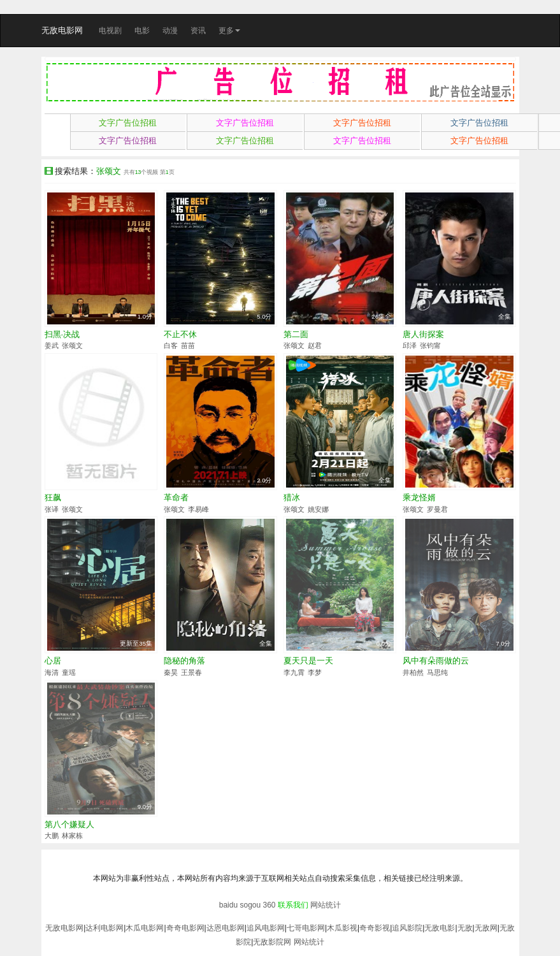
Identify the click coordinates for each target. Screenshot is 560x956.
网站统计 (326, 905)
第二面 (296, 334)
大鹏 (52, 836)
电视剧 (110, 31)
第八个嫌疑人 (69, 824)
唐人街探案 (423, 334)
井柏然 (413, 672)
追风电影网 (266, 928)
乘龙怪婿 (419, 497)
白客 (171, 345)
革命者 (176, 497)
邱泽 (410, 345)
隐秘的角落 (184, 661)
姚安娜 (318, 509)
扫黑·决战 (62, 334)
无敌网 (486, 928)
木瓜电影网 (145, 928)
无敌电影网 (62, 30)
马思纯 (437, 672)
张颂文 (72, 345)
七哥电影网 (306, 928)
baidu (228, 905)
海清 (52, 672)
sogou (250, 905)
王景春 (191, 672)
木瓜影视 (342, 928)
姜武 (52, 345)
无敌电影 (440, 928)
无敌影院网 (272, 942)
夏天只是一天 (308, 661)
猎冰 (292, 497)
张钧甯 (430, 345)
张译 (52, 509)
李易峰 (198, 509)
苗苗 (188, 345)
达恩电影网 (226, 928)
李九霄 (294, 672)
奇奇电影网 (185, 928)
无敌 (465, 928)
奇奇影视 (375, 928)
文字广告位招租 (128, 123)
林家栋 (72, 836)
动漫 (170, 31)
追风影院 (407, 928)
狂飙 (53, 497)
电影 (142, 31)
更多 (229, 31)
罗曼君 (437, 509)
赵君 (315, 345)
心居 (53, 661)
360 (269, 905)
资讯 (198, 31)
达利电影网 (104, 928)
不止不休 (180, 334)
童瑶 (69, 672)
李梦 (315, 672)
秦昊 (171, 672)
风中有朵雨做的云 (436, 661)
